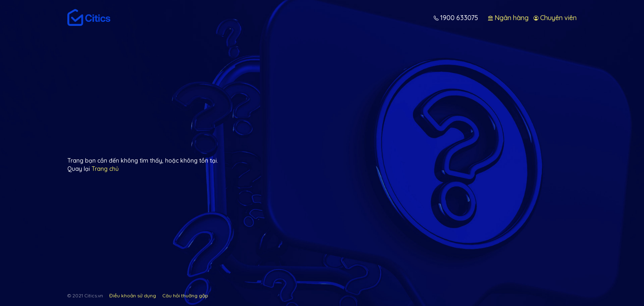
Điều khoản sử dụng (133, 296)
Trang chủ (105, 169)
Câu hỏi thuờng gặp (185, 296)
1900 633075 (458, 18)
